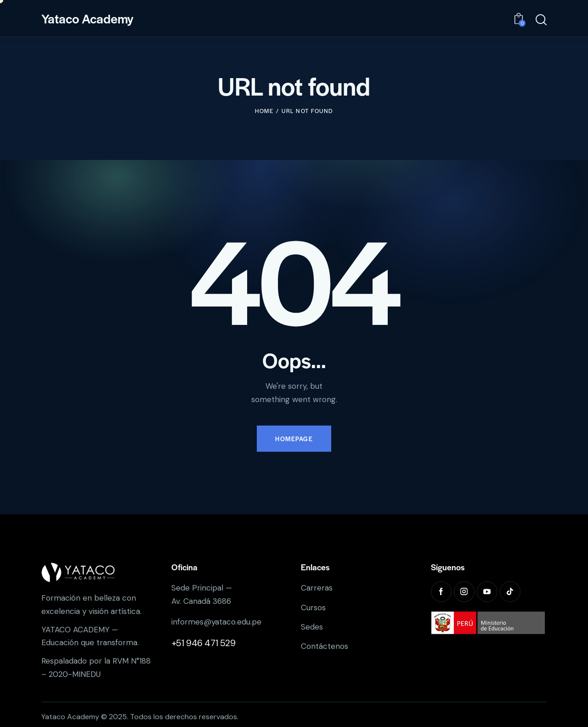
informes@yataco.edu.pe (216, 622)
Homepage (294, 439)
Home (264, 111)
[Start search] (541, 20)
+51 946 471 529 (204, 643)
